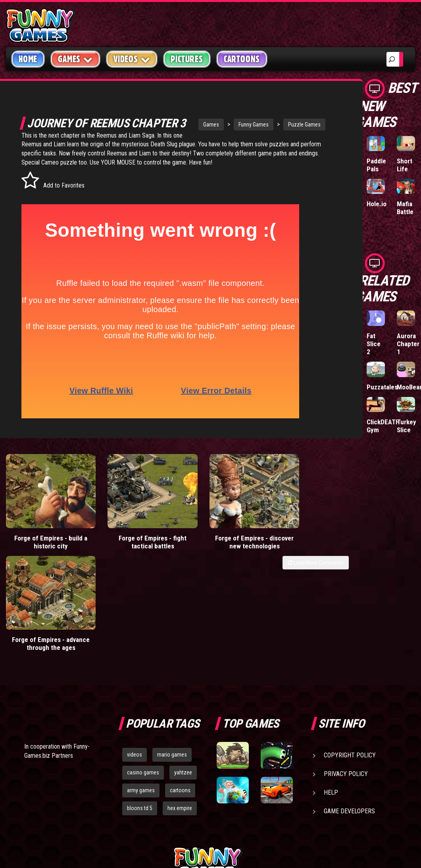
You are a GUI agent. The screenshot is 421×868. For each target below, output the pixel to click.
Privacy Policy (346, 687)
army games (141, 703)
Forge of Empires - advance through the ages (305, 543)
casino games (143, 685)
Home (28, 59)
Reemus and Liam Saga (140, 148)
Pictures (187, 59)
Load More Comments (316, 563)
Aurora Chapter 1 (408, 344)
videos (135, 667)
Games (197, 125)
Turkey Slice (407, 426)
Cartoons (242, 59)
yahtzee (183, 685)
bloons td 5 (140, 721)
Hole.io (377, 204)
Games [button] (75, 59)
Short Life (405, 165)
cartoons (180, 703)
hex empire (180, 721)
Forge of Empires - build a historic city (44, 543)
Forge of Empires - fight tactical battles (131, 543)
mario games (172, 667)
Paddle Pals (376, 165)
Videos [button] (132, 59)
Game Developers (349, 724)
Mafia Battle (405, 208)
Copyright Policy (350, 668)
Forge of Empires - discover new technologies (218, 547)
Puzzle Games (290, 125)
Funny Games (240, 125)
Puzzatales (382, 387)
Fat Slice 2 (374, 344)
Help (331, 705)
